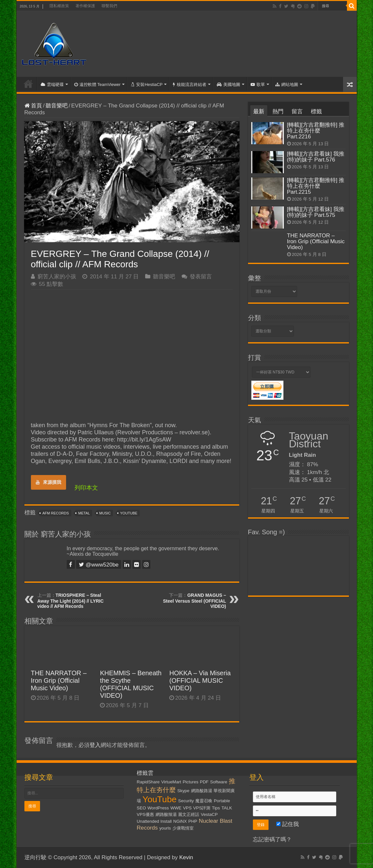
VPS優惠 (145, 814)
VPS (187, 808)
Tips (216, 808)
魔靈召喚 (204, 801)
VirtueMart (171, 782)
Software (219, 782)
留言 (297, 112)
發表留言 (201, 277)
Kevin (186, 857)
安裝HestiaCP (147, 84)
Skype (183, 791)
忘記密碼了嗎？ (272, 840)
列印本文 (86, 488)
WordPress (158, 808)
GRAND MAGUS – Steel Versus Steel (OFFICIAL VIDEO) (195, 601)
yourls (165, 828)
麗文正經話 (189, 814)
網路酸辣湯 (166, 814)
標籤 (316, 112)
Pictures (190, 782)
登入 (95, 745)
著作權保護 (85, 6)
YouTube (129, 513)
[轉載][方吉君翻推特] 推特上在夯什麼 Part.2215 (316, 186)
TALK (227, 808)
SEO (141, 808)
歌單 (258, 84)
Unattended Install (154, 821)
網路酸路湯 (202, 791)
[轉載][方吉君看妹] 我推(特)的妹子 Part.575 (316, 212)
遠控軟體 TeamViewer (97, 84)
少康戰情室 (183, 828)
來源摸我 (48, 482)
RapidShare (148, 782)
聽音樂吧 (57, 106)
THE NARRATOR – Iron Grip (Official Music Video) (59, 680)
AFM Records (55, 513)
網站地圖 (287, 84)
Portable (222, 801)
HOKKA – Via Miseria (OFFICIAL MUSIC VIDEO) (200, 680)
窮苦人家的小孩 (57, 277)
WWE (176, 808)
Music (105, 513)
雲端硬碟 (52, 84)
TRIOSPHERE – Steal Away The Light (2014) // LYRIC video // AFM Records (71, 601)
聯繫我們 (109, 6)
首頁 (28, 84)
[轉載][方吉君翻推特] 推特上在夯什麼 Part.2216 (316, 131)
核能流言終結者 (190, 84)
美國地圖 (228, 84)
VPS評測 (202, 808)
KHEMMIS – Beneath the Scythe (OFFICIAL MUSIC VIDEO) (131, 684)
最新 (259, 112)
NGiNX (180, 821)
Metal (84, 513)
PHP (193, 821)
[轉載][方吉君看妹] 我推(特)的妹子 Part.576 (316, 157)
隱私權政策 (59, 6)
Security (186, 801)
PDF (204, 782)
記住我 (288, 824)
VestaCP (209, 814)
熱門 (278, 112)
